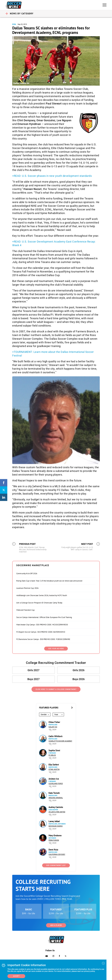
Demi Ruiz (53, 850)
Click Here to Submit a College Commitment (56, 689)
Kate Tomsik (54, 793)
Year (56, 714)
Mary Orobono (55, 835)
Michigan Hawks (56, 826)
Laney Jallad (54, 821)
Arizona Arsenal (56, 798)
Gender (44, 714)
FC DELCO (52, 755)
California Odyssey (57, 854)
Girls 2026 (79, 670)
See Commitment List (56, 865)
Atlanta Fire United (57, 812)
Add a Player (56, 925)
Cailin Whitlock (55, 736)
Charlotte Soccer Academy (60, 741)
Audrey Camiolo (56, 807)
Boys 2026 (79, 679)
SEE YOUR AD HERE (56, 649)
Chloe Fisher (54, 722)
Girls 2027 (33, 670)
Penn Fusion (54, 840)
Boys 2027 (33, 679)
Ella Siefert (54, 765)
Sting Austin (54, 769)
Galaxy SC (53, 727)
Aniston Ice (54, 779)
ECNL (14, 24)
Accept (16, 976)
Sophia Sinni (54, 750)
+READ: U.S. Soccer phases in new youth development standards (52, 176)
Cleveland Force (56, 784)
